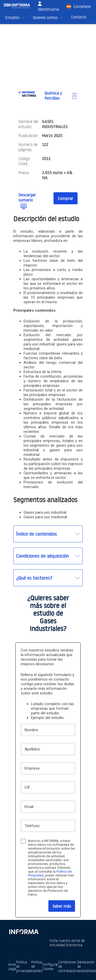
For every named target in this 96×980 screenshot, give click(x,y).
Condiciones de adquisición (42, 556)
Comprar (66, 198)
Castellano (82, 7)
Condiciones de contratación (68, 966)
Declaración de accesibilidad (87, 966)
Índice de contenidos (36, 534)
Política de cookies (37, 966)
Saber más (62, 906)
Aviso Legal (12, 966)
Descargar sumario (27, 197)
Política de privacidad (24, 966)
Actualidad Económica (66, 945)
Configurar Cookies (50, 966)
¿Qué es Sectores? (34, 578)
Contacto (79, 17)
